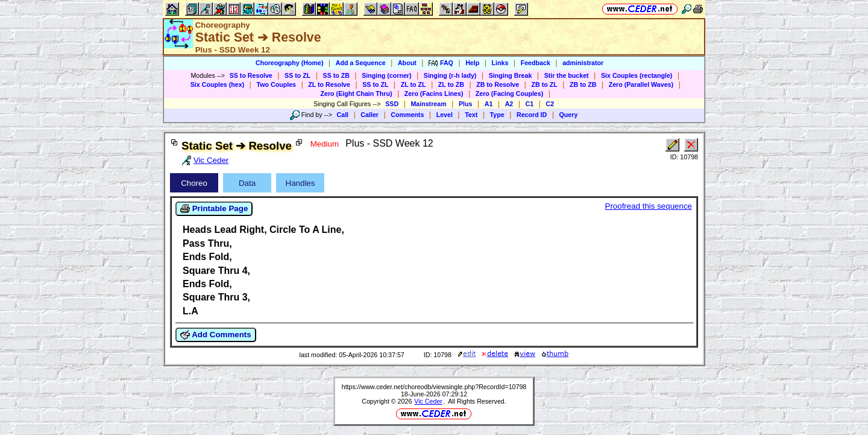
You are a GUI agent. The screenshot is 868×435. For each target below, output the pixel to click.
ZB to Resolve (498, 84)
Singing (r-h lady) (450, 75)
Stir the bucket (567, 75)
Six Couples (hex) (217, 84)
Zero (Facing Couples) (510, 94)
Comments (407, 115)
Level (445, 115)
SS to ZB (336, 75)
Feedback (536, 63)
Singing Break (511, 75)
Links (500, 63)
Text (471, 115)
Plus (466, 104)
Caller (370, 115)
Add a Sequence (361, 63)
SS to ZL (297, 75)
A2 (509, 104)
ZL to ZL (414, 84)
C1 (530, 104)
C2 (550, 104)
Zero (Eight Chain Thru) (357, 94)
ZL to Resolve (329, 84)
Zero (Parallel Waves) (641, 84)
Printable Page (214, 209)
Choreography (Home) (290, 63)
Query (569, 115)
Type (497, 115)
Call (343, 115)
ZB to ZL (544, 84)
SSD (392, 104)
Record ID (532, 115)
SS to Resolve (251, 75)
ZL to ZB (451, 84)
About (407, 63)
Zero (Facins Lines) (434, 94)
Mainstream (428, 104)
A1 (489, 104)
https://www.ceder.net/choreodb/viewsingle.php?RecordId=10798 (434, 387)
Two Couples (276, 84)
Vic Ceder (428, 401)
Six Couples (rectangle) (637, 75)
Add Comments (216, 335)
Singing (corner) (386, 75)
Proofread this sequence (649, 206)
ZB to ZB (583, 84)
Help (472, 63)
